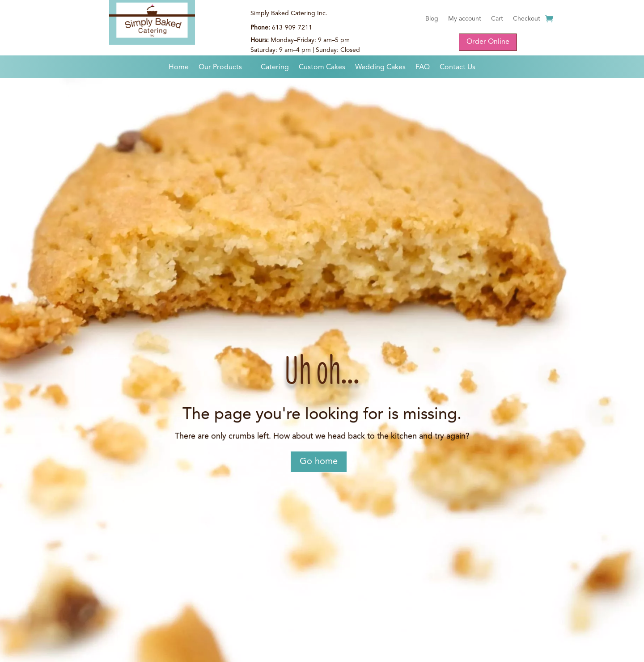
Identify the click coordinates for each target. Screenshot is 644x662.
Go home (319, 462)
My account (465, 19)
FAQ (423, 68)
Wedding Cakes (380, 68)
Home (179, 68)
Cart (497, 19)
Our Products (220, 68)
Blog (432, 19)
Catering (275, 68)
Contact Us (458, 68)
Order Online (488, 42)
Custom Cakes (322, 68)
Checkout (527, 19)
